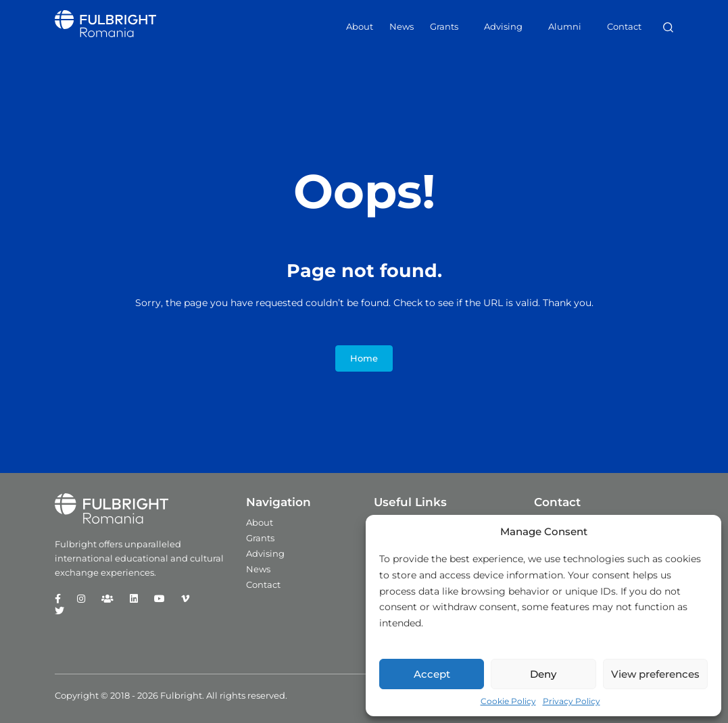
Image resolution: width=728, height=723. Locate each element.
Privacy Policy (572, 701)
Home (364, 358)
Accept (432, 674)
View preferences (655, 674)
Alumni (565, 26)
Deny (543, 674)
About (360, 26)
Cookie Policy (508, 701)
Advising (503, 26)
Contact (624, 26)
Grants (444, 26)
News (402, 26)
